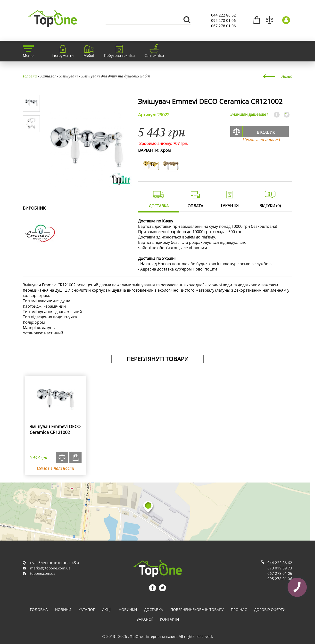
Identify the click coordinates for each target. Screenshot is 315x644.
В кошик (266, 132)
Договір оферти (270, 610)
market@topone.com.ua (50, 568)
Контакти (169, 619)
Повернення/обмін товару (197, 610)
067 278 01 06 (224, 26)
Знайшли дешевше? (249, 114)
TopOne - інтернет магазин (153, 636)
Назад (287, 76)
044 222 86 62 (224, 15)
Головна (30, 76)
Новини (63, 610)
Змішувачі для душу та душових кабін (116, 76)
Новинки (128, 610)
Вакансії (145, 619)
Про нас (239, 610)
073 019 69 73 (280, 568)
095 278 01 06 (224, 20)
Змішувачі (69, 76)
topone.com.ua (43, 573)
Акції (107, 610)
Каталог (48, 76)
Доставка (154, 610)
